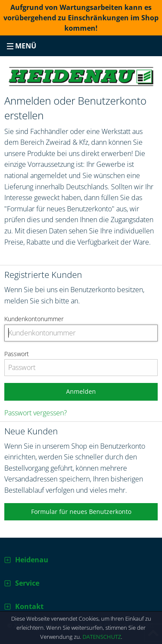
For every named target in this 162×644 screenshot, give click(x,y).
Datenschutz (102, 637)
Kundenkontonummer (34, 319)
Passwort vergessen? (36, 413)
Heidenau (32, 560)
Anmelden (81, 391)
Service (27, 583)
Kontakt (29, 606)
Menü (22, 46)
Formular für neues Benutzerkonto (81, 512)
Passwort (17, 354)
